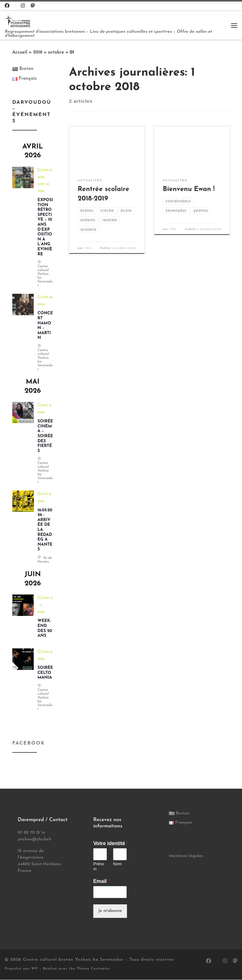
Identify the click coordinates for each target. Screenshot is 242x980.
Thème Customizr (94, 969)
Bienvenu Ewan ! (189, 190)
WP (35, 969)
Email (102, 881)
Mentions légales (186, 856)
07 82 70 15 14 (31, 833)
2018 (38, 53)
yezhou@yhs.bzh (35, 840)
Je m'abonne (110, 911)
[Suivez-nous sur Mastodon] (33, 6)
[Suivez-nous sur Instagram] (23, 6)
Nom (117, 864)
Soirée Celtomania (45, 673)
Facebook (29, 744)
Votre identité (111, 844)
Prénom (99, 867)
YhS (88, 248)
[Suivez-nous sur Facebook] (7, 6)
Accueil (20, 53)
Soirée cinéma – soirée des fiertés (45, 436)
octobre (56, 53)
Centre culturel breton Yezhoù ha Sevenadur (73, 960)
